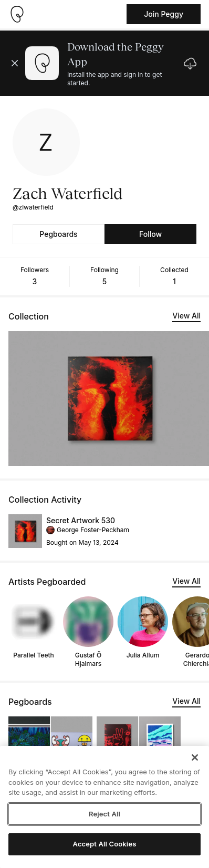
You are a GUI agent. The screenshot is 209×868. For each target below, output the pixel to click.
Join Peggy (164, 14)
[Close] (195, 757)
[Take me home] (17, 14)
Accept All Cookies (105, 844)
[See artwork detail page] (25, 531)
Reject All (104, 814)
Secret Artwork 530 (81, 520)
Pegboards (58, 234)
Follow (150, 234)
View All (186, 316)
